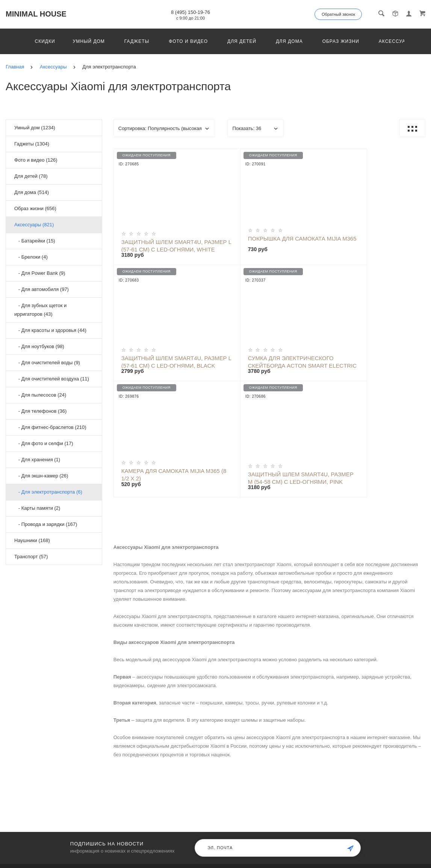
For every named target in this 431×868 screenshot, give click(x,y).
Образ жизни (341, 41)
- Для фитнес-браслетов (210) (50, 427)
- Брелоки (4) (31, 257)
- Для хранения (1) (37, 460)
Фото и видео (188, 41)
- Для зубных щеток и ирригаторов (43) (40, 310)
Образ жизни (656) (35, 208)
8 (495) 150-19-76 (191, 12)
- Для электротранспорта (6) (48, 492)
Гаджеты (137, 41)
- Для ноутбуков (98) (39, 346)
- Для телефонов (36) (40, 411)
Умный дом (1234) (35, 128)
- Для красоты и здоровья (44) (50, 330)
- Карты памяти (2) (37, 508)
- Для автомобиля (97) (42, 289)
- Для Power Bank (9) (40, 273)
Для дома (289, 41)
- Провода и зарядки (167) (46, 524)
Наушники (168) (32, 540)
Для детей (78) (31, 176)
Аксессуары (396, 41)
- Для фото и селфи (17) (44, 443)
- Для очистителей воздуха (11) (52, 379)
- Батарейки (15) (35, 241)
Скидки (45, 41)
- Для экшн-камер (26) (41, 476)
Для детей (242, 41)
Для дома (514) (32, 192)
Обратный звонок (338, 14)
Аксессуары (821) (34, 225)
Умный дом (89, 41)
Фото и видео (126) (36, 160)
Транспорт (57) (31, 557)
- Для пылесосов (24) (40, 395)
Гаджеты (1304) (32, 144)
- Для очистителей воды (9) (47, 363)
